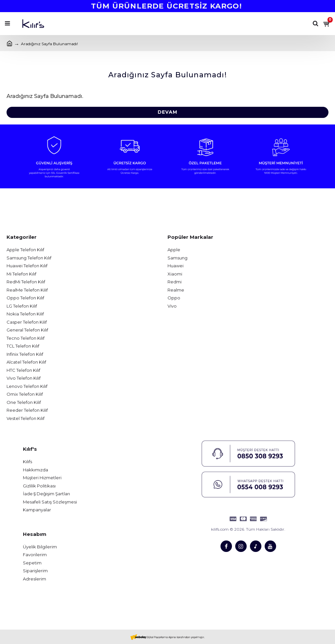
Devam (167, 112)
